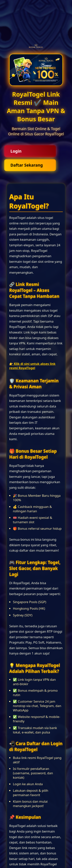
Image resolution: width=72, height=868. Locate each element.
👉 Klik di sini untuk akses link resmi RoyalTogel (32, 366)
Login (16, 151)
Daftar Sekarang (27, 165)
